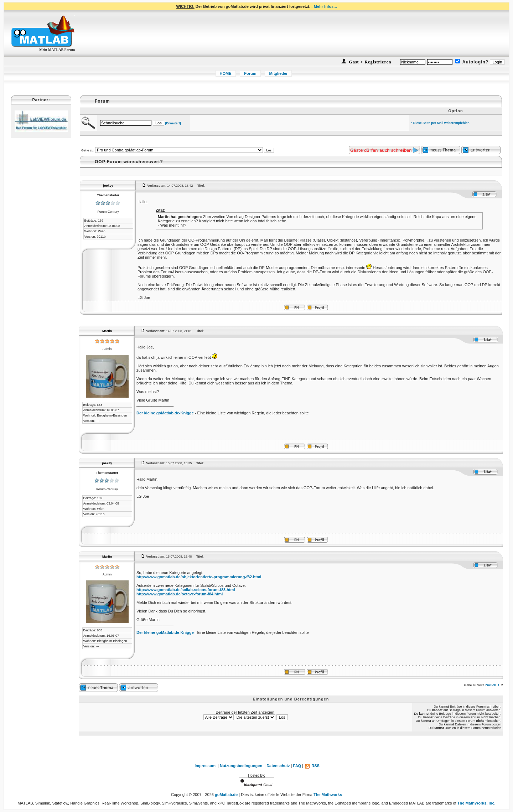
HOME (226, 73)
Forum (250, 73)
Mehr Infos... (325, 6)
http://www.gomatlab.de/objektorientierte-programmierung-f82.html (199, 577)
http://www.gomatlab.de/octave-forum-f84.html (180, 594)
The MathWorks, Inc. (476, 803)
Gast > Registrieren (370, 62)
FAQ (297, 766)
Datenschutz (278, 766)
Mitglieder (278, 73)
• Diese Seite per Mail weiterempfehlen (440, 123)
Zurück (491, 685)
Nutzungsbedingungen (241, 766)
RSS (312, 766)
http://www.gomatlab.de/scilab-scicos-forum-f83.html (186, 590)
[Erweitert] (173, 123)
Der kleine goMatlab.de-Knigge (165, 413)
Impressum (205, 766)
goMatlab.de (226, 795)
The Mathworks (328, 795)
